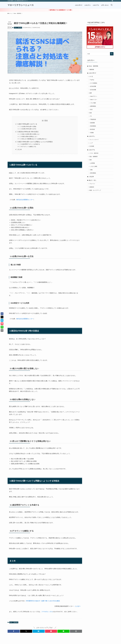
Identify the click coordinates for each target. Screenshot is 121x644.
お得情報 (92, 163)
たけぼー (78, 606)
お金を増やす (92, 73)
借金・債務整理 (93, 157)
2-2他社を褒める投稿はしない (29, 136)
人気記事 (91, 177)
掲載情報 (92, 70)
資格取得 (92, 187)
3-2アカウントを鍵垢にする (28, 147)
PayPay (92, 80)
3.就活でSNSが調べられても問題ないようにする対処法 (35, 142)
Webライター (94, 100)
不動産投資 (93, 119)
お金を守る (92, 150)
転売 (91, 110)
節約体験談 (93, 173)
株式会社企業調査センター (25, 200)
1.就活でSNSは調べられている (27, 124)
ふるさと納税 (94, 166)
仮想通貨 (92, 123)
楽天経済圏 (93, 86)
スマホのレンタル (47, 612)
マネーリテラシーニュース (21, 5)
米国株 (92, 133)
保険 (91, 170)
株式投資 (92, 129)
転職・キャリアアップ (95, 190)
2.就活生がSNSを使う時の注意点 (28, 132)
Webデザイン (94, 96)
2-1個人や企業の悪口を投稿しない (30, 134)
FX (91, 116)
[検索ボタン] (112, 5)
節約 (91, 160)
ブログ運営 (93, 103)
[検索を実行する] (112, 54)
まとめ (20, 149)
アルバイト (92, 184)
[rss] (112, 1)
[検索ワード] (100, 54)
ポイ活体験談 (94, 83)
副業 (91, 93)
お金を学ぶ (92, 136)
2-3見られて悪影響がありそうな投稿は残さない (34, 139)
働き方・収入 (92, 180)
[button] (14, 631)
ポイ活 (91, 77)
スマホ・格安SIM (94, 153)
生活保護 (92, 146)
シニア (91, 143)
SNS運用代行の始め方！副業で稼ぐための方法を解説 (43, 601)
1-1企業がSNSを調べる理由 (28, 127)
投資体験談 (93, 126)
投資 (91, 113)
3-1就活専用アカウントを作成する (30, 144)
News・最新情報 (18, 28)
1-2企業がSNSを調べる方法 (28, 129)
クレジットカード (94, 140)
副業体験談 (93, 106)
